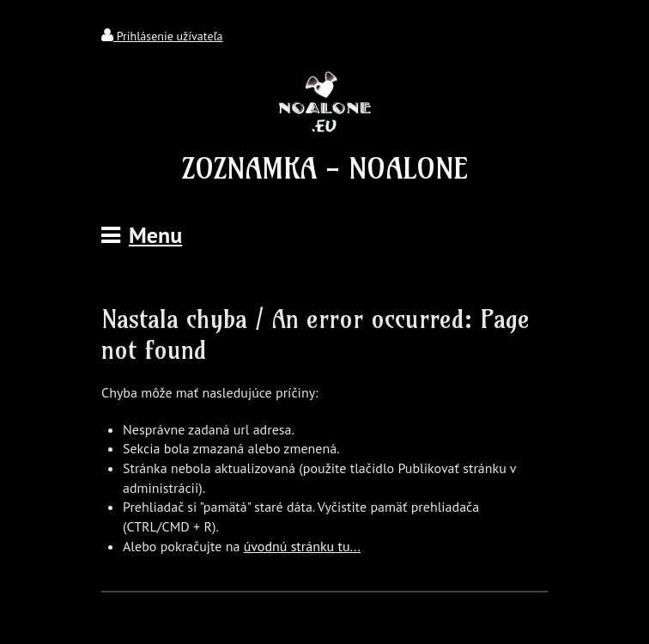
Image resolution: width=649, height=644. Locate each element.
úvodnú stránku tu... (302, 546)
